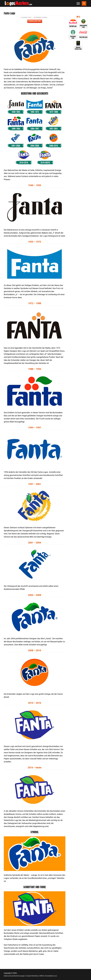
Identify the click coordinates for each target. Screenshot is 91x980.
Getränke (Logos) (40, 17)
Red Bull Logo (73, 26)
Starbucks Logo (73, 37)
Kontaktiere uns (51, 976)
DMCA (42, 976)
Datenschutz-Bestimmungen (14, 976)
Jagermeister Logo (83, 26)
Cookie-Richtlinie (32, 976)
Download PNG (35, 21)
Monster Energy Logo (78, 48)
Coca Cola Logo (83, 37)
